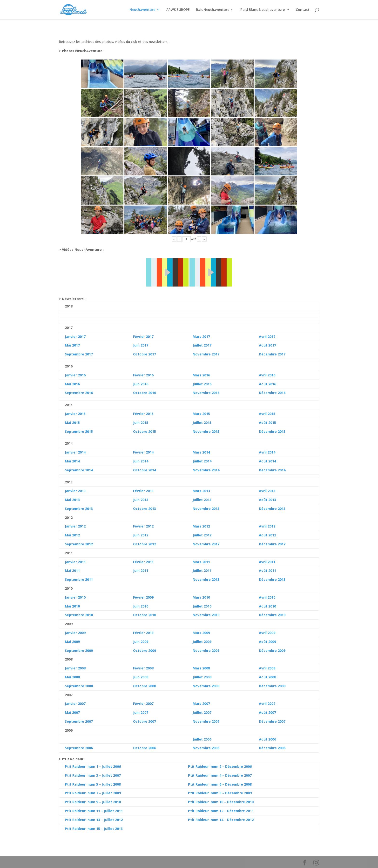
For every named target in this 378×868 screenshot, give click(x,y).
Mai (68, 461)
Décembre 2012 (272, 544)
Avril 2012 (267, 526)
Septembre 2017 (79, 354)
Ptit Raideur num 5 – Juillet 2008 (93, 784)
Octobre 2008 (145, 686)
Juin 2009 (141, 642)
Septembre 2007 (79, 721)
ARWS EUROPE (178, 10)
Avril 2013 (267, 491)
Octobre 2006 (145, 748)
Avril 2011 (267, 562)
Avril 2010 (267, 597)
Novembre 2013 (206, 509)
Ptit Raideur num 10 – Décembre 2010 (221, 802)
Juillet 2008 (202, 677)
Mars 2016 (201, 375)
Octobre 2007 (145, 721)
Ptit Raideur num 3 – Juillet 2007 (93, 775)
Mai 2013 (72, 500)
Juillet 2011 (202, 571)
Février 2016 (143, 375)
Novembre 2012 (206, 544)
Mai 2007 (72, 712)
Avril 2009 (267, 633)
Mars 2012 (201, 526)
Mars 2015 (201, 414)
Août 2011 (267, 571)
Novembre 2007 (206, 721)
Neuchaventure (142, 10)
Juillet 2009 (202, 642)
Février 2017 (143, 337)
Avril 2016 (267, 375)
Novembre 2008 (206, 686)
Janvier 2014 (75, 452)
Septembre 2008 (79, 686)
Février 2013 (143, 491)
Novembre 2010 (206, 615)
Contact (303, 10)
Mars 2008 (201, 668)
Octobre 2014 (145, 470)
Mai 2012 (72, 535)
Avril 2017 (267, 337)
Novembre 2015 (206, 431)
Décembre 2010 (272, 615)
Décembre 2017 (272, 354)
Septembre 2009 (79, 651)
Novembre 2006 (206, 748)
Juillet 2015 (202, 423)
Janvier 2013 (75, 491)
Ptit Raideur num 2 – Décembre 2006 (220, 766)
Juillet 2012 (202, 535)
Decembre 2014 (272, 470)
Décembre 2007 (272, 721)
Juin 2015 (141, 423)
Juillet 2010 (202, 606)
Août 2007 (267, 712)
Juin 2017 (141, 345)
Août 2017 (267, 345)
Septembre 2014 (79, 470)
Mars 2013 (201, 491)
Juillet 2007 (202, 712)
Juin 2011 (141, 571)
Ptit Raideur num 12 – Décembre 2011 (221, 811)
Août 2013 (267, 500)
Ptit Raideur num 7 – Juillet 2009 (93, 793)
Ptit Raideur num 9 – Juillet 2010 (93, 802)
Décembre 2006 (272, 748)
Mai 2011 (72, 571)
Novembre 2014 (206, 470)
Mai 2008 (72, 677)
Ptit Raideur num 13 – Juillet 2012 (94, 820)
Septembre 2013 (79, 509)
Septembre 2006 (79, 748)
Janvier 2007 (75, 704)
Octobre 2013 (145, 509)
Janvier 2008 (75, 668)
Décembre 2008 (272, 686)
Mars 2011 (201, 562)
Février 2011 (143, 562)
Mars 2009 (201, 633)
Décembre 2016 (272, 393)
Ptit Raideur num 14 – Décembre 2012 (221, 820)
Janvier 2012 (75, 526)
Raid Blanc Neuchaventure (263, 10)
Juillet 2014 (202, 461)
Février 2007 (143, 704)
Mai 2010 (72, 606)
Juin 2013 (141, 500)
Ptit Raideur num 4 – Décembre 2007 (220, 775)
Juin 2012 (141, 535)
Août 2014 (267, 461)
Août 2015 (267, 423)
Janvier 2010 (75, 597)
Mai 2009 (72, 642)
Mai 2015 (72, 423)
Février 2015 (143, 414)
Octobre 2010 (145, 615)
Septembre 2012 (79, 544)
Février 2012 (143, 526)
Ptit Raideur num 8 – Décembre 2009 (220, 793)
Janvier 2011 (75, 562)
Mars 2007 (201, 704)
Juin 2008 (141, 677)
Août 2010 (267, 606)
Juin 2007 (141, 712)
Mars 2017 (201, 337)
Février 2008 (143, 668)
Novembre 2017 (206, 354)
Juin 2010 (141, 606)
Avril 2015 (267, 414)
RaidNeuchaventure (213, 10)
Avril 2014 (267, 452)
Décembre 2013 (272, 509)
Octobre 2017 (145, 354)
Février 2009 (143, 597)
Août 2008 (267, 677)
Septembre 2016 (79, 393)
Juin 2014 (141, 461)
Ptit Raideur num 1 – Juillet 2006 (93, 766)
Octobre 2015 (145, 431)
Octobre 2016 (145, 393)
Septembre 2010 (79, 615)
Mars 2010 (201, 597)
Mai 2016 (72, 384)
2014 (75, 461)
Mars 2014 (201, 452)
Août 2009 (267, 642)
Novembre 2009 (206, 651)
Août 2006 (267, 739)
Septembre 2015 (79, 431)
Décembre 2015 (272, 431)
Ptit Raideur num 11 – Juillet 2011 (94, 811)
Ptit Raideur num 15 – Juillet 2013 (94, 829)
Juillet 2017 (202, 345)
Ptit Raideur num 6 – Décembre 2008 (220, 784)
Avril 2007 (267, 704)
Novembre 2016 (206, 393)
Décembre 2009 (272, 651)
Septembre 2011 (79, 579)
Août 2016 (267, 384)
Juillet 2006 (202, 739)
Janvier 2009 (75, 633)
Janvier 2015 (75, 414)
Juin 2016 (141, 384)
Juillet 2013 (202, 500)
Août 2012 (267, 535)
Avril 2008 (267, 668)
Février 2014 (143, 452)
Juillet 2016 (202, 384)
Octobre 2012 (145, 544)
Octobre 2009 (145, 651)
